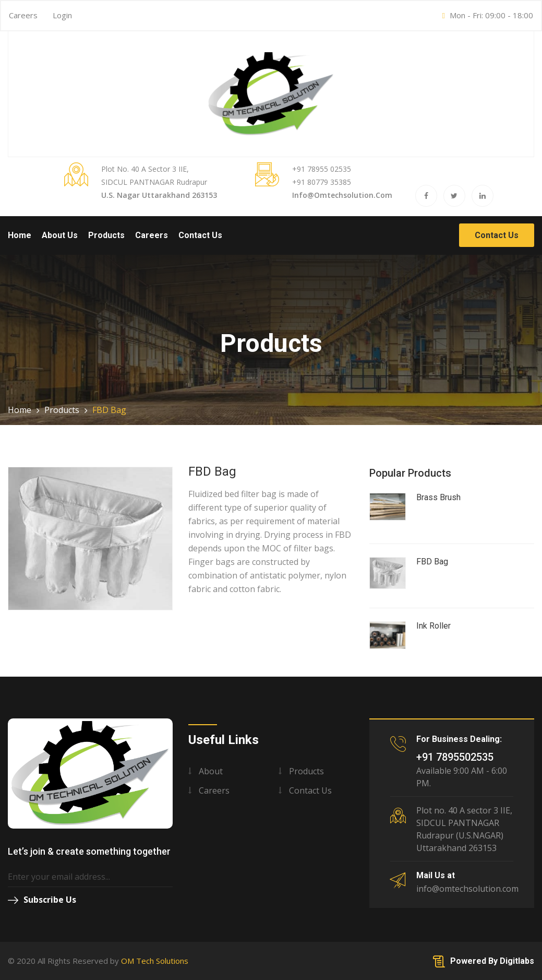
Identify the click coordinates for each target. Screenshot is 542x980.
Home (20, 235)
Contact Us (200, 235)
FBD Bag (432, 562)
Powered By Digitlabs (484, 961)
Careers (23, 15)
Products (106, 235)
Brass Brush (438, 497)
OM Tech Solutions (155, 961)
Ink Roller (433, 626)
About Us (60, 235)
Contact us (310, 790)
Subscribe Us (42, 900)
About (211, 771)
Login (62, 15)
